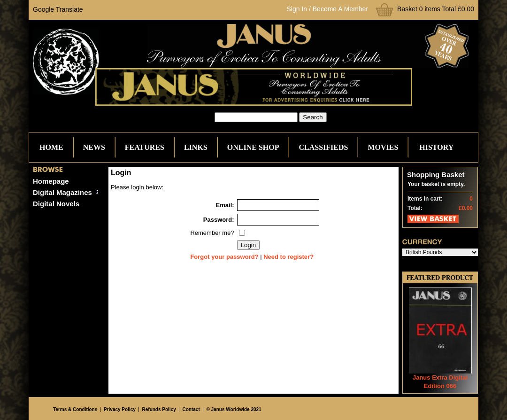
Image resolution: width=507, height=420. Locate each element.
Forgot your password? (224, 257)
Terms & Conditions (75, 409)
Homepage (51, 181)
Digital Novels (56, 204)
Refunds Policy (159, 409)
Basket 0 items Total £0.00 (436, 9)
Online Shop (253, 147)
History (436, 147)
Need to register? (288, 257)
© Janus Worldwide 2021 (234, 409)
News (94, 147)
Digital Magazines (62, 192)
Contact (191, 409)
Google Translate (58, 9)
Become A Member (340, 9)
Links (196, 147)
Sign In (297, 9)
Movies (383, 147)
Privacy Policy (120, 409)
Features (145, 147)
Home (51, 147)
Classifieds (323, 147)
